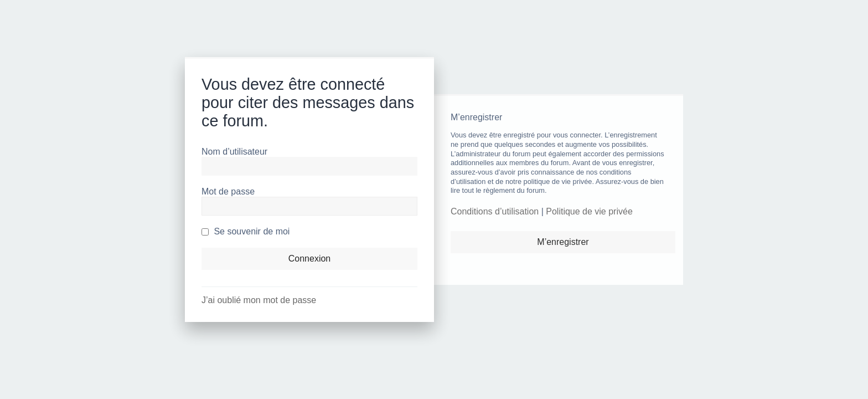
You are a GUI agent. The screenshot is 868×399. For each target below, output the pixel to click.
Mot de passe (228, 191)
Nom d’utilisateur (234, 152)
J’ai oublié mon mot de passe (259, 300)
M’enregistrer (563, 242)
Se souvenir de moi (246, 231)
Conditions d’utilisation (495, 211)
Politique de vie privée (589, 211)
